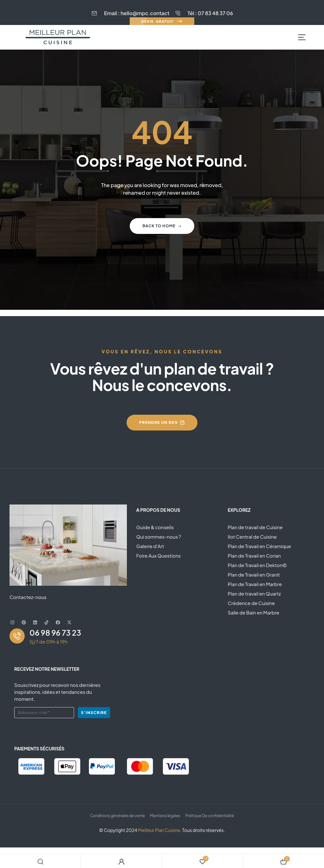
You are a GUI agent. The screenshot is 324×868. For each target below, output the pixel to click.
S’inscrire (94, 713)
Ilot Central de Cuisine (252, 537)
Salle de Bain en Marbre (254, 612)
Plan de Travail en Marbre (255, 584)
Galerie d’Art (150, 546)
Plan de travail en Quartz (254, 593)
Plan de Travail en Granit (254, 575)
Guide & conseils (155, 527)
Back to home (162, 226)
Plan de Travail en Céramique (259, 546)
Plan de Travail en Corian (254, 556)
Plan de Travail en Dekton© (257, 565)
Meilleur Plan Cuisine (159, 830)
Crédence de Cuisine (251, 603)
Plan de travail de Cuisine (255, 527)
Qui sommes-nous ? (159, 537)
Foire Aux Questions (159, 556)
